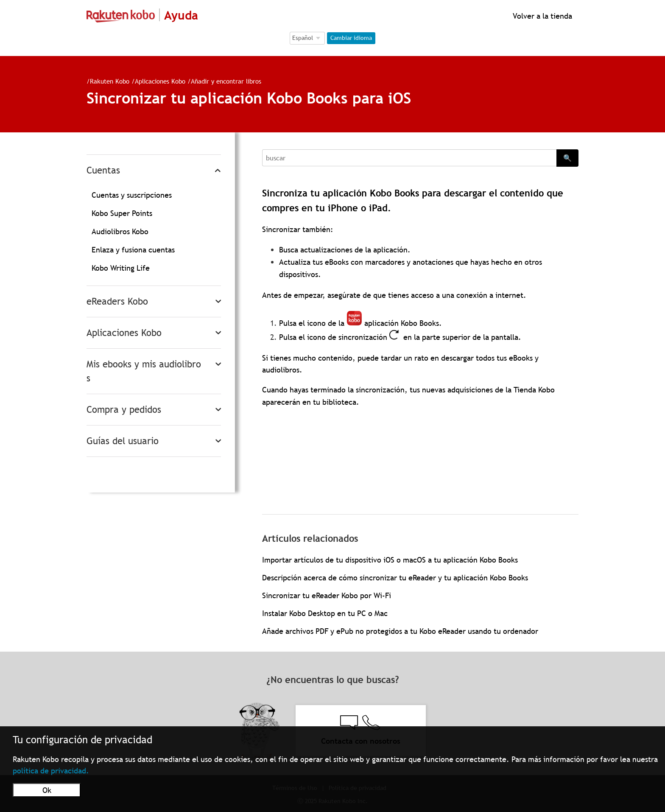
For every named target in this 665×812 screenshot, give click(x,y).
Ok (47, 790)
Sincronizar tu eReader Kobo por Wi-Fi (327, 595)
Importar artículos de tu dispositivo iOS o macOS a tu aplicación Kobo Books (390, 560)
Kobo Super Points (122, 213)
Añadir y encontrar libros (226, 81)
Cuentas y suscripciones (132, 195)
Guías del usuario (123, 441)
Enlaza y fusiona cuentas (133, 250)
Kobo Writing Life (121, 268)
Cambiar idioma (351, 38)
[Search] (409, 158)
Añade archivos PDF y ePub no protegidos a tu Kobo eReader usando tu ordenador (400, 631)
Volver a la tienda (541, 16)
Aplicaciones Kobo (160, 81)
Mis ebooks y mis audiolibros (144, 371)
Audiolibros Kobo (120, 231)
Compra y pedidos (124, 410)
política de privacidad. (51, 771)
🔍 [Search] (567, 158)
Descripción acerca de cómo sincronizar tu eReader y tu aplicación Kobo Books (395, 578)
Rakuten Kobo (110, 81)
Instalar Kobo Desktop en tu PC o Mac (325, 613)
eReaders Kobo (117, 301)
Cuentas (103, 170)
